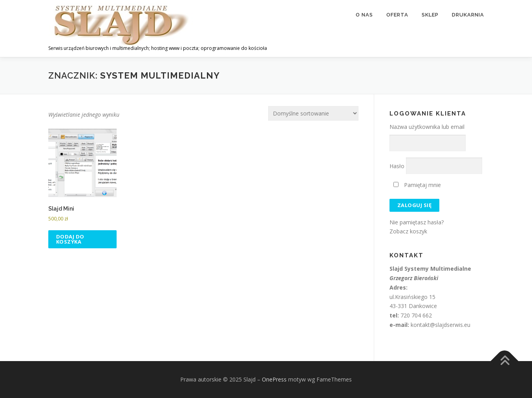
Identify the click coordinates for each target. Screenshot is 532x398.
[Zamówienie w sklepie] (313, 113)
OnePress (274, 379)
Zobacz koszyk (408, 231)
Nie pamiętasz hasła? (417, 222)
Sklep (430, 15)
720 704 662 (416, 315)
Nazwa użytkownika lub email (427, 127)
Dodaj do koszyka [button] (70, 239)
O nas (364, 15)
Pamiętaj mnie (417, 185)
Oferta (397, 15)
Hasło (397, 166)
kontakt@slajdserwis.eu (441, 325)
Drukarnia (468, 15)
